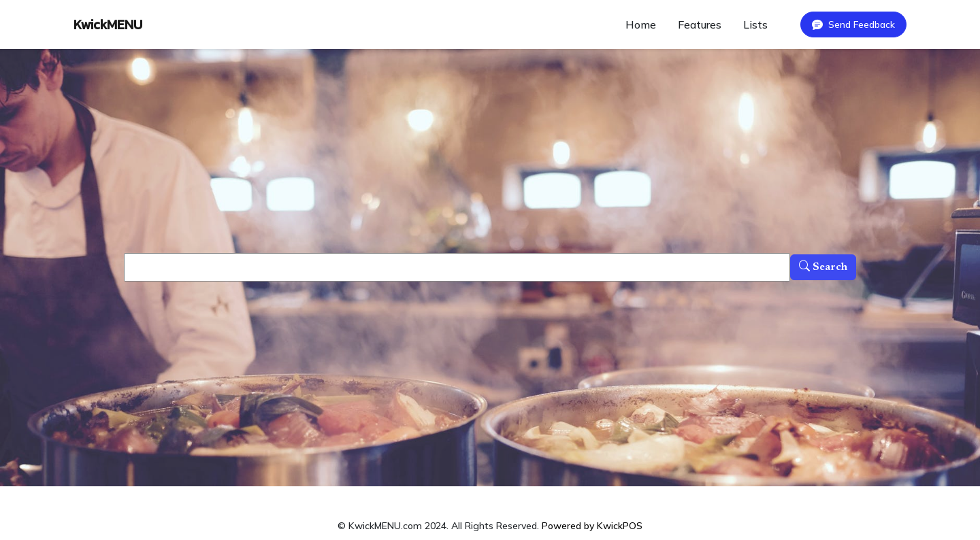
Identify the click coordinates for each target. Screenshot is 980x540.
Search (823, 267)
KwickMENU (108, 24)
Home (641, 24)
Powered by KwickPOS (592, 526)
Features (700, 24)
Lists (755, 24)
